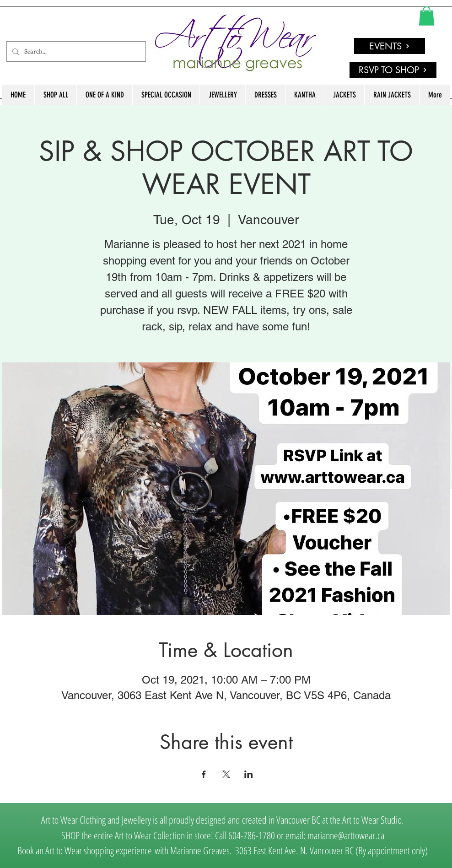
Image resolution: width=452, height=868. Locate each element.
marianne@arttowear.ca (346, 835)
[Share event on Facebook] (204, 774)
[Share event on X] (226, 774)
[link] (427, 16)
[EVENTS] (390, 46)
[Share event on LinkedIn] (249, 774)
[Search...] (75, 51)
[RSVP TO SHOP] (393, 70)
